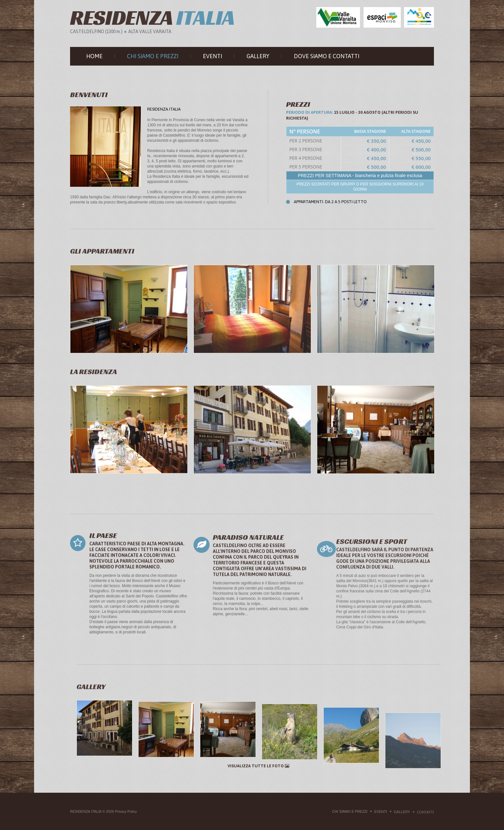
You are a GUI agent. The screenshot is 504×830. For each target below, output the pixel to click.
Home (94, 56)
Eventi (212, 56)
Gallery (258, 56)
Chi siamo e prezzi (153, 56)
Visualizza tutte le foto (258, 766)
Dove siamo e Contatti (327, 56)
